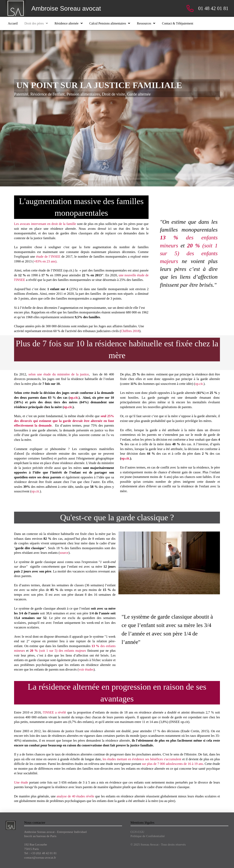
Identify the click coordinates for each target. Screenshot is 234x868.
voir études (86, 669)
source (64, 553)
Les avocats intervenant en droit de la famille (45, 224)
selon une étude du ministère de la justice (58, 374)
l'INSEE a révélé (54, 712)
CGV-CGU (137, 832)
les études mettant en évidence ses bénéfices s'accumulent (142, 759)
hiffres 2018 (131, 331)
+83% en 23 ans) (45, 261)
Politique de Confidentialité (148, 836)
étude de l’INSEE (49, 257)
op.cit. (74, 398)
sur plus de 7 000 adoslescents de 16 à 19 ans (172, 764)
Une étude (21, 782)
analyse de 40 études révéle (75, 796)
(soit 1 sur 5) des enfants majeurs (189, 253)
